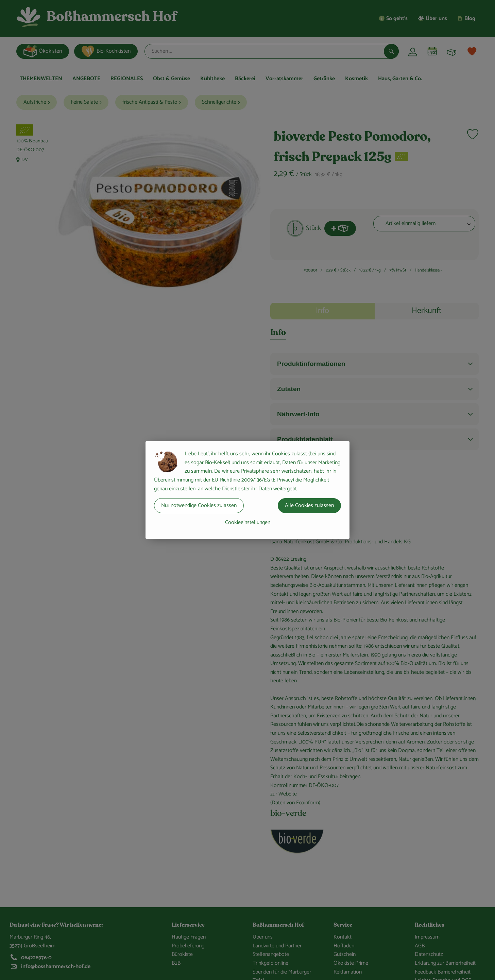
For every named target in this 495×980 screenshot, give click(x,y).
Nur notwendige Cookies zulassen (199, 505)
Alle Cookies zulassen (309, 505)
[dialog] (247, 490)
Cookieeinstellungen (248, 522)
